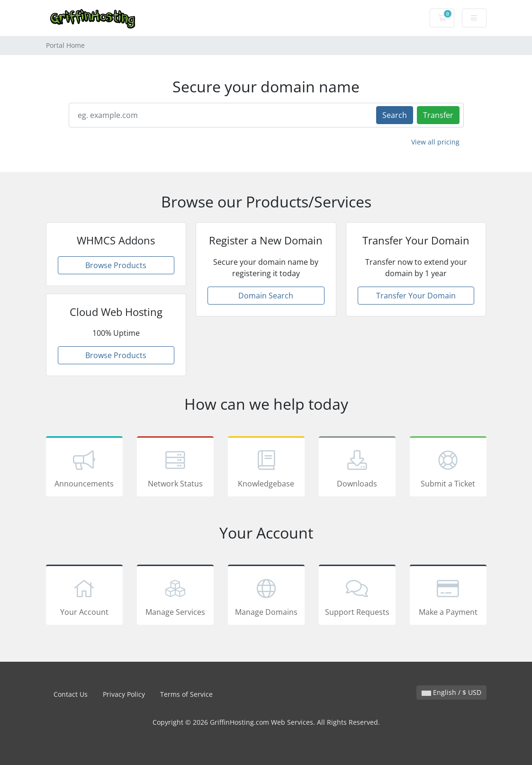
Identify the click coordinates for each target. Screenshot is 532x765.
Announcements (84, 468)
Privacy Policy (124, 694)
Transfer (438, 115)
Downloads (357, 468)
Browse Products (116, 265)
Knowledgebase (266, 468)
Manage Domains (266, 596)
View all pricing (435, 142)
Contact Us (71, 694)
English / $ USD (451, 692)
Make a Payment (448, 596)
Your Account (84, 596)
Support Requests (357, 596)
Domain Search (266, 296)
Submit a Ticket (448, 468)
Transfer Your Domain (416, 296)
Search (395, 115)
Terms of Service (186, 694)
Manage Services (175, 596)
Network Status (175, 468)
